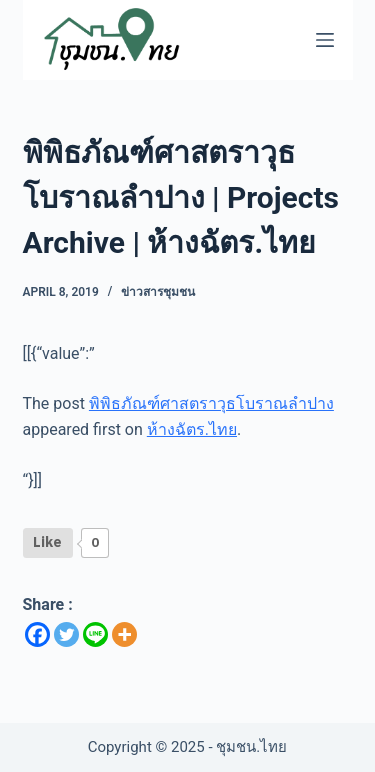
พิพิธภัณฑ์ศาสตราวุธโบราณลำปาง (211, 403)
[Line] (95, 634)
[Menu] (325, 40)
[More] (124, 634)
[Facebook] (37, 634)
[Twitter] (66, 634)
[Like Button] (48, 543)
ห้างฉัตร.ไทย (192, 429)
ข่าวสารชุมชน (158, 292)
